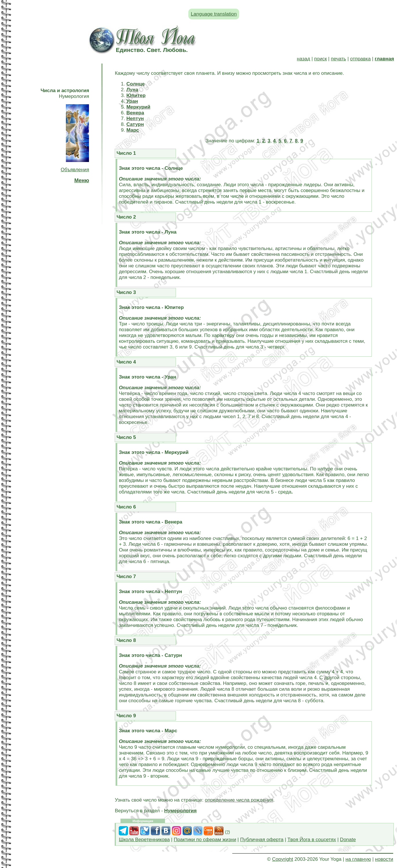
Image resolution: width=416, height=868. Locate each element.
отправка (360, 59)
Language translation (214, 14)
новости (384, 859)
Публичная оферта (262, 840)
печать (338, 59)
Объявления (75, 170)
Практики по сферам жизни (205, 840)
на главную (358, 859)
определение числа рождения (239, 800)
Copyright (283, 859)
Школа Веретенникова (144, 840)
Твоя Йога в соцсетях (312, 840)
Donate (348, 840)
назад (304, 59)
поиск (320, 59)
